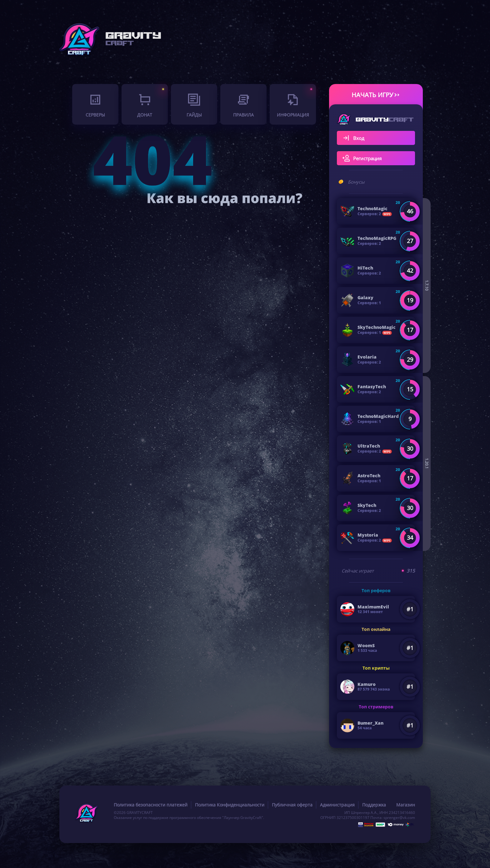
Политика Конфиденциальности (230, 805)
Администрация (337, 805)
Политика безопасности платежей (151, 805)
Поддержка (374, 805)
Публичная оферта (292, 805)
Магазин (406, 805)
